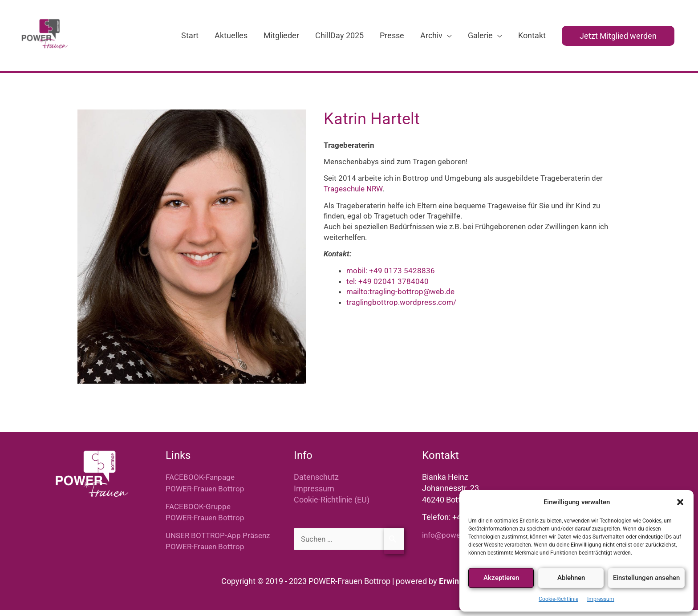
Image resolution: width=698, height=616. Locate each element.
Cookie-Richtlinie (558, 599)
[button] (680, 502)
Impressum (601, 599)
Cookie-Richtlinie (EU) (332, 506)
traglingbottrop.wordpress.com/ (401, 309)
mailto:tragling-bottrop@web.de (400, 299)
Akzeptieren (501, 578)
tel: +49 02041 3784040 (388, 288)
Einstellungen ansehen (646, 578)
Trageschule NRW (353, 196)
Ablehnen (571, 578)
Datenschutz (316, 484)
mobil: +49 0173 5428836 (391, 277)
